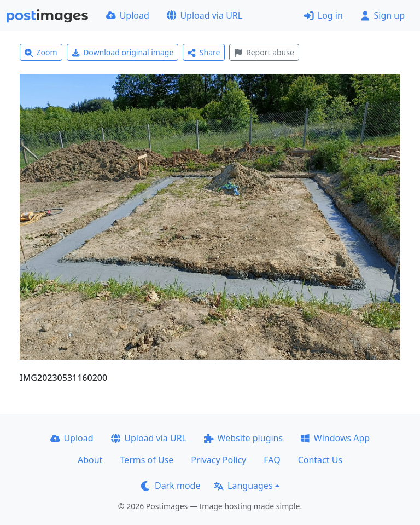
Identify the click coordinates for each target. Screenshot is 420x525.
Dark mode (171, 486)
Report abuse (264, 52)
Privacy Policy (218, 460)
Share (204, 52)
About (90, 460)
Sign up (383, 15)
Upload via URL (205, 15)
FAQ (272, 460)
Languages (243, 486)
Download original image (123, 52)
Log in (323, 15)
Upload (128, 15)
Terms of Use (147, 460)
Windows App (335, 438)
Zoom (41, 52)
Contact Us (320, 460)
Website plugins (243, 438)
